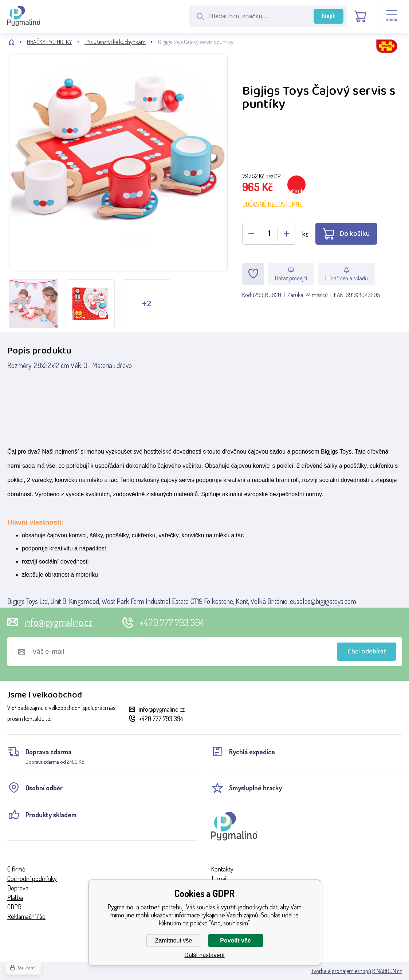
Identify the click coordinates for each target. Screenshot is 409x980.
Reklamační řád (26, 916)
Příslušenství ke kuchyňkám (115, 42)
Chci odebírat (367, 652)
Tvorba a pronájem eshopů (341, 971)
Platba (15, 897)
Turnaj (219, 878)
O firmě (16, 869)
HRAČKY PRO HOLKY (50, 42)
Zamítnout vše (174, 941)
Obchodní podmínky (32, 878)
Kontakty (222, 869)
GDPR (14, 907)
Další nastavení (204, 955)
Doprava (18, 888)
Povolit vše (235, 941)
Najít (329, 16)
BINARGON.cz (387, 971)
